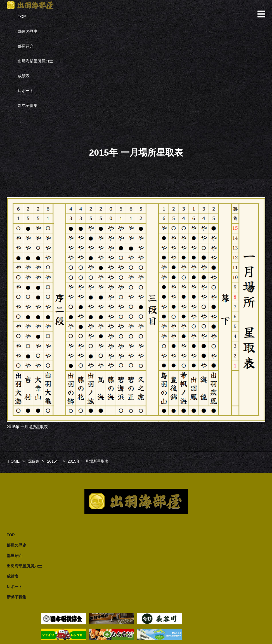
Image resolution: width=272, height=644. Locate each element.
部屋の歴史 (28, 31)
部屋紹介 (26, 46)
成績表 (24, 76)
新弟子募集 (28, 106)
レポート (26, 91)
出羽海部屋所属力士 (36, 61)
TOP (22, 17)
